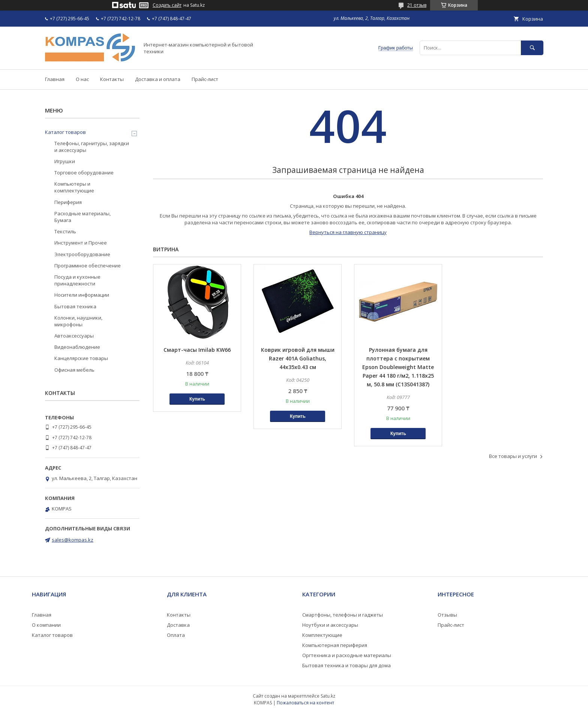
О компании (46, 625)
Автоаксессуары (74, 336)
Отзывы (447, 615)
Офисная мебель (74, 370)
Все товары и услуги (513, 456)
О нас (82, 79)
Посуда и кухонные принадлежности (77, 280)
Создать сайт (167, 5)
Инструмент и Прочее (81, 243)
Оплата (176, 635)
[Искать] (532, 48)
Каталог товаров (65, 132)
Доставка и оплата (158, 79)
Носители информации (82, 295)
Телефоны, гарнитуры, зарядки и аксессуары (92, 147)
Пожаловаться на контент (305, 703)
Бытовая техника (75, 306)
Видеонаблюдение (77, 347)
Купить (197, 399)
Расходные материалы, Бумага (82, 217)
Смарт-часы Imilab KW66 (197, 350)
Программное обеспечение (88, 266)
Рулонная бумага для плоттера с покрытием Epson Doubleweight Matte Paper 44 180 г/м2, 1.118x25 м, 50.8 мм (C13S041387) (398, 367)
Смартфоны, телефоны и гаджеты (343, 615)
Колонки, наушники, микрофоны (78, 321)
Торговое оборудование (84, 173)
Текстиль (65, 231)
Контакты (112, 79)
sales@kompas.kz (73, 540)
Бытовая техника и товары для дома (346, 665)
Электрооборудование (82, 254)
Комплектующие (322, 635)
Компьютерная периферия (335, 645)
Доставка (178, 625)
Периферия (68, 202)
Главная (55, 79)
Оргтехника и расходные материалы (347, 655)
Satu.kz (328, 696)
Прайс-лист (205, 79)
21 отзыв (417, 5)
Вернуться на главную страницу (348, 232)
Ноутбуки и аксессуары (330, 625)
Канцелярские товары (81, 358)
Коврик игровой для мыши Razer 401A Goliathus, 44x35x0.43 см (298, 358)
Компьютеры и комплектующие (74, 187)
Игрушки (65, 161)
